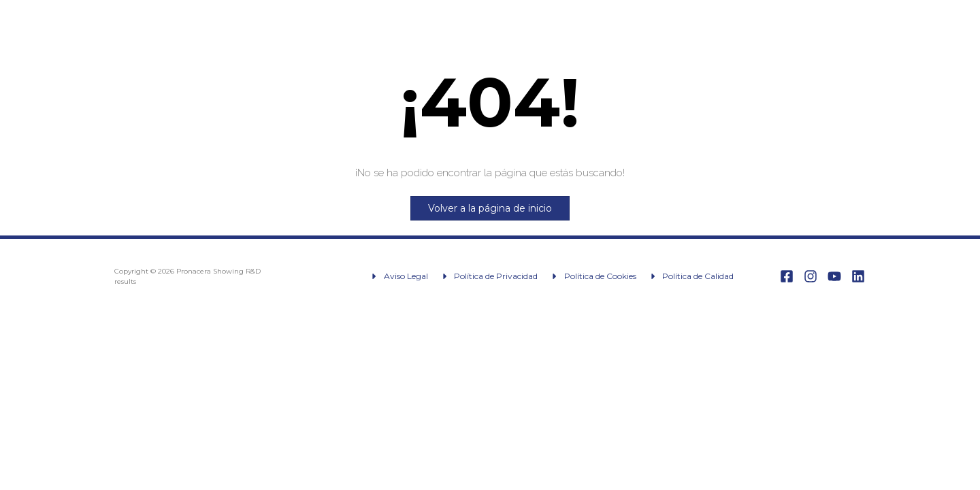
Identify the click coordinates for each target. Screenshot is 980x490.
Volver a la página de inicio (490, 208)
